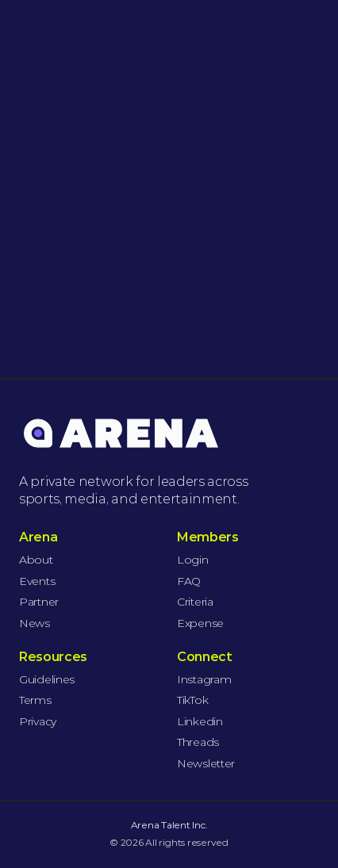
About (36, 560)
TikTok (192, 700)
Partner (39, 602)
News (35, 623)
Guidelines (47, 679)
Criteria (195, 602)
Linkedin (200, 721)
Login (193, 560)
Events (37, 581)
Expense (200, 623)
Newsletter (206, 763)
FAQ (189, 581)
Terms (35, 700)
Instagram (204, 679)
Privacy (38, 721)
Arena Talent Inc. (169, 825)
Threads (198, 742)
